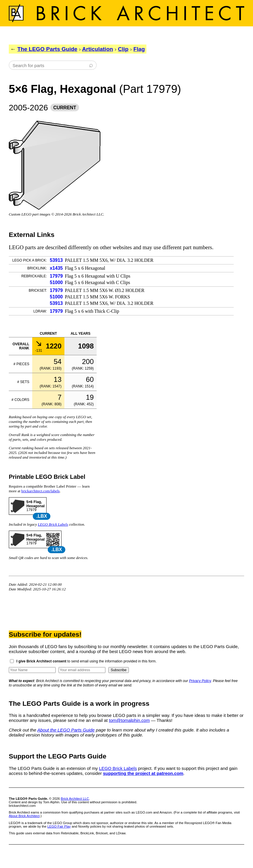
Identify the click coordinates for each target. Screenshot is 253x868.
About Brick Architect (24, 816)
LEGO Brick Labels (53, 524)
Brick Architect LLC (75, 799)
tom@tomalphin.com (129, 720)
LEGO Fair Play (59, 826)
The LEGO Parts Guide (47, 49)
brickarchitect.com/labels (41, 491)
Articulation (98, 49)
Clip (123, 49)
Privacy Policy (200, 681)
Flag (139, 49)
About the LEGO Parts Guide (66, 730)
